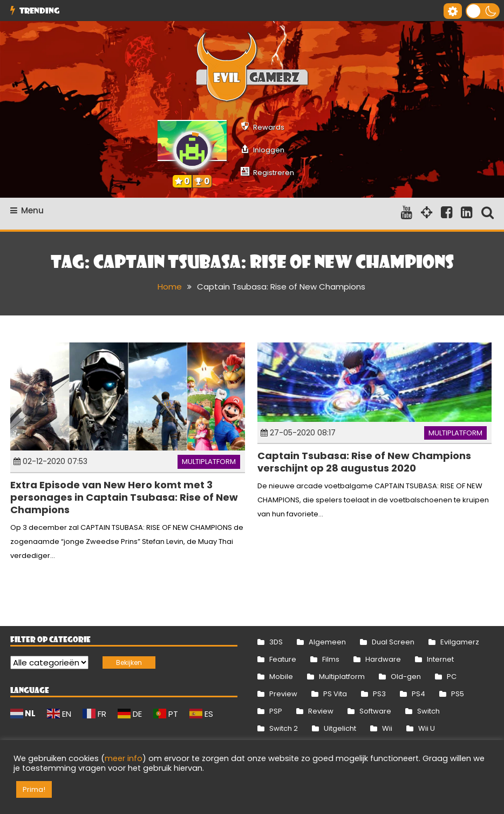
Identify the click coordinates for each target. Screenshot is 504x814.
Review (321, 711)
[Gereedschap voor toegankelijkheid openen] (453, 11)
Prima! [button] (34, 789)
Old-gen (406, 677)
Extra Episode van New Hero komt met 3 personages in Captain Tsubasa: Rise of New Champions (124, 497)
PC (452, 677)
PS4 (418, 694)
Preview (283, 694)
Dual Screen (393, 642)
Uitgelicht (340, 728)
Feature (283, 659)
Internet (440, 659)
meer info (124, 758)
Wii (387, 728)
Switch (428, 711)
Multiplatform (209, 462)
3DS (276, 642)
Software (375, 711)
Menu (27, 210)
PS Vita (335, 694)
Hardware (383, 659)
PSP (276, 711)
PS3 (379, 694)
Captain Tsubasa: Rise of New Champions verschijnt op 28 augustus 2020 (364, 462)
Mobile (281, 677)
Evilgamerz (460, 642)
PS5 (458, 694)
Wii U (427, 728)
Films (331, 659)
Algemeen (327, 642)
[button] (483, 11)
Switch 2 (284, 728)
